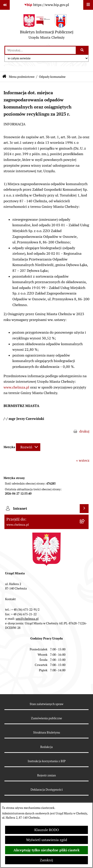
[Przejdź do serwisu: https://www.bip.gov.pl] (46, 5)
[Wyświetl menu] (88, 5)
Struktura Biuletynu (47, 732)
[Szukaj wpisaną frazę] (82, 50)
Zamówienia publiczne (46, 718)
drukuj (84, 431)
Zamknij (46, 860)
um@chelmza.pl (27, 619)
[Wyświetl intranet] (84, 509)
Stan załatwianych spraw (46, 704)
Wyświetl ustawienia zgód (47, 840)
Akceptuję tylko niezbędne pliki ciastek (46, 850)
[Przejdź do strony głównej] (47, 28)
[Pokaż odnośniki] (5, 5)
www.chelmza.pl (16, 387)
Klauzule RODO (47, 830)
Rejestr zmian (46, 775)
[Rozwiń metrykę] (28, 447)
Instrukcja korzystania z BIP (47, 761)
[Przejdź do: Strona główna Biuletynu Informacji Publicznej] (4, 77)
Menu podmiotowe (22, 77)
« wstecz (83, 460)
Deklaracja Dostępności (47, 790)
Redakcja (46, 747)
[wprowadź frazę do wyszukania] (40, 50)
